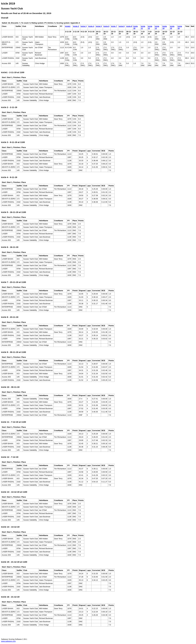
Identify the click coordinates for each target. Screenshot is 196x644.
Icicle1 (68, 26)
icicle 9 (129, 26)
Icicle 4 (91, 26)
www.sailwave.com (8, 641)
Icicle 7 (114, 26)
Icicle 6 (106, 26)
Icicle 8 (122, 26)
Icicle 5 (99, 26)
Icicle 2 (76, 26)
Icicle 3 (84, 26)
